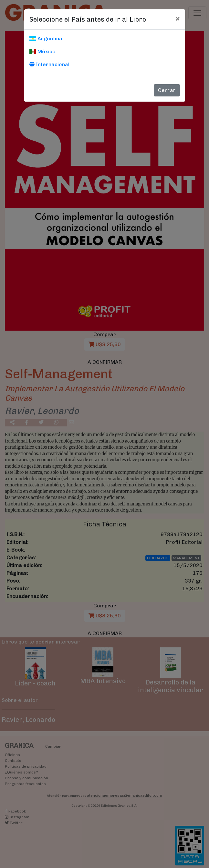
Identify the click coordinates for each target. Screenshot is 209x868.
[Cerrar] (178, 18)
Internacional (49, 64)
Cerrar (167, 90)
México (42, 51)
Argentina (46, 39)
